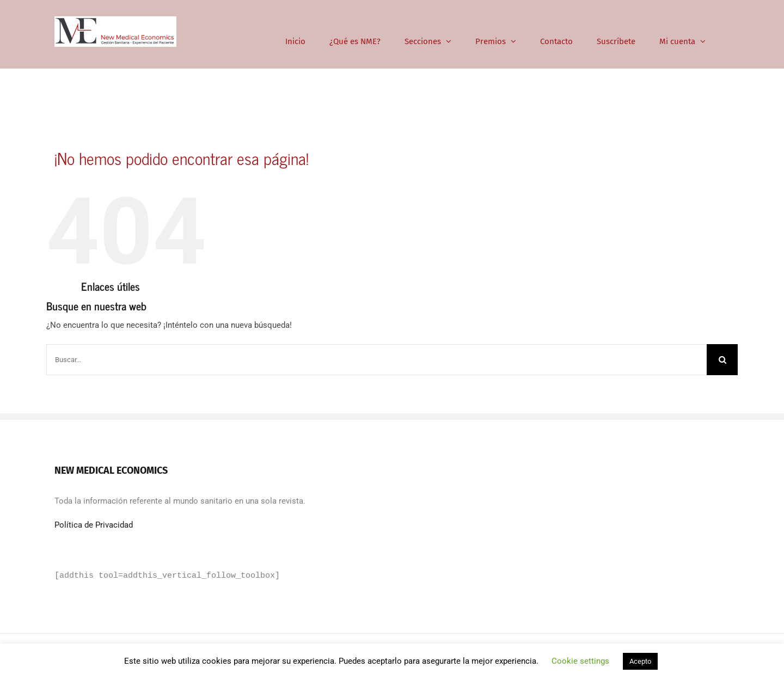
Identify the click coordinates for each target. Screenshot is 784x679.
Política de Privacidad (94, 525)
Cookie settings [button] (580, 661)
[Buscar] (722, 360)
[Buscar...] (376, 360)
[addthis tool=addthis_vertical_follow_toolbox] (167, 576)
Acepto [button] (640, 661)
